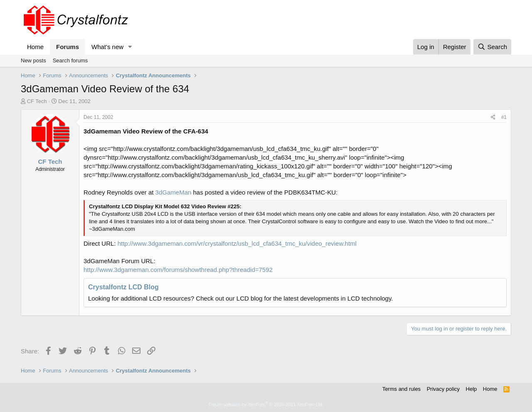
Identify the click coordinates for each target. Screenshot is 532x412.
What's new (107, 47)
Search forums (70, 60)
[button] (130, 47)
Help (472, 389)
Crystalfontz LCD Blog (123, 287)
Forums (68, 47)
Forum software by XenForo (266, 405)
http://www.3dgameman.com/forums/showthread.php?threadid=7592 (178, 270)
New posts (33, 60)
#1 (504, 117)
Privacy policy (443, 389)
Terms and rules (401, 389)
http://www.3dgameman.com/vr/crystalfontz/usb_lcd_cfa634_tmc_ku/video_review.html (237, 243)
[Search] (492, 47)
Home (35, 47)
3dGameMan (174, 192)
